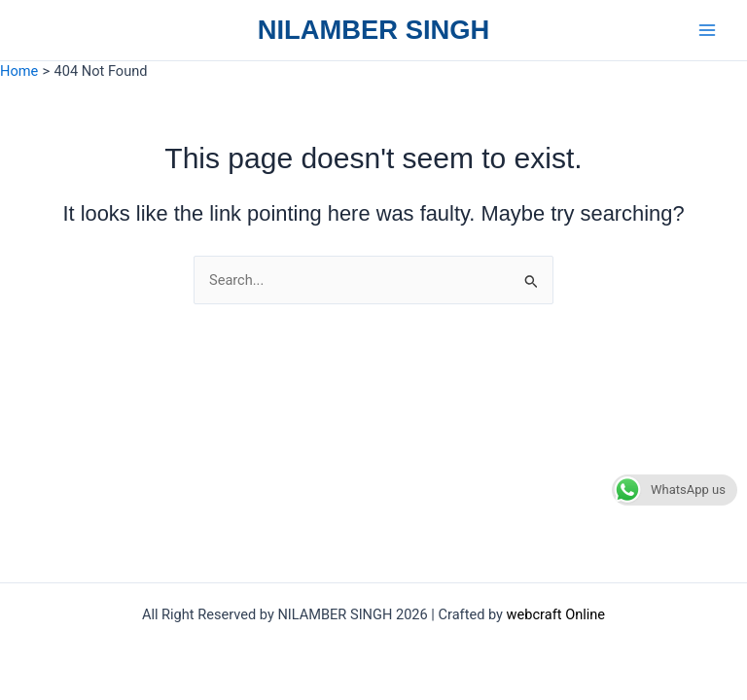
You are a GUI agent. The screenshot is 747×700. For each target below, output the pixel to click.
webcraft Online (556, 614)
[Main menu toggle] (707, 30)
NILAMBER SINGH (374, 30)
